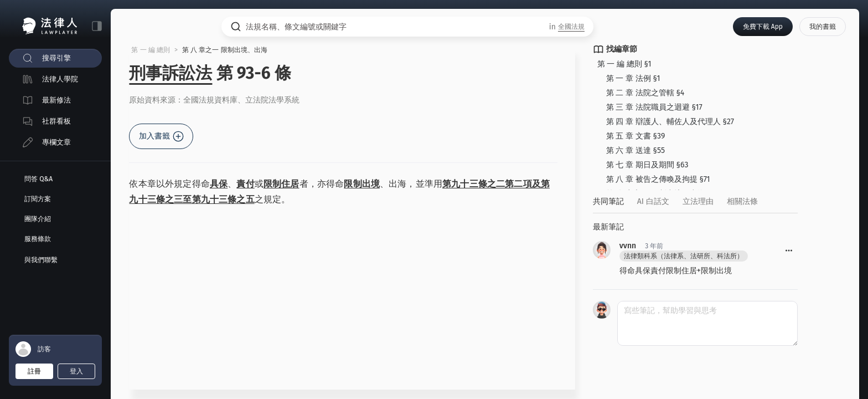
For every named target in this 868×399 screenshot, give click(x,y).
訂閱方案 (38, 199)
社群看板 (56, 121)
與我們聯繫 (41, 260)
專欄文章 (56, 142)
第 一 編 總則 (154, 50)
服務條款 (38, 239)
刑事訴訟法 (174, 74)
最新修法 (56, 100)
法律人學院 (60, 79)
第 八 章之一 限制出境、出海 (229, 50)
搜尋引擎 (56, 58)
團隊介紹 (38, 219)
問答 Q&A (38, 179)
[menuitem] (55, 58)
